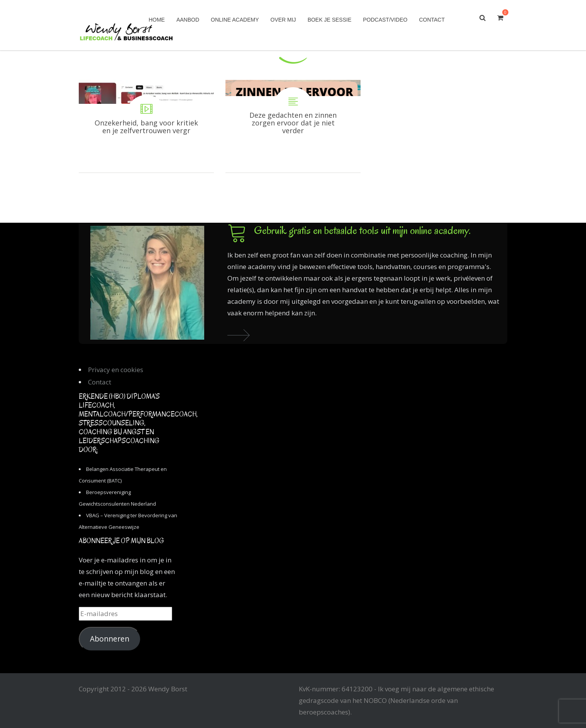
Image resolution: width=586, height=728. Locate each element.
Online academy (235, 20)
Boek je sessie (330, 20)
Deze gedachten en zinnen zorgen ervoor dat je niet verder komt (293, 126)
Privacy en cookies (116, 370)
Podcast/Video (385, 20)
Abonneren (110, 639)
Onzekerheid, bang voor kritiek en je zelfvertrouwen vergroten (146, 126)
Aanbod (188, 20)
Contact (432, 20)
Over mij (283, 20)
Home (157, 20)
